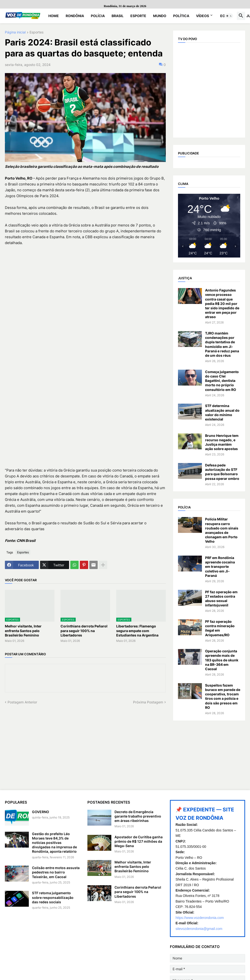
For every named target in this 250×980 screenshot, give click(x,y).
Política (181, 16)
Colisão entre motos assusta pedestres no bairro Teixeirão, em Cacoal (56, 872)
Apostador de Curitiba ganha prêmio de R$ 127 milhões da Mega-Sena (139, 841)
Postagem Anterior (22, 702)
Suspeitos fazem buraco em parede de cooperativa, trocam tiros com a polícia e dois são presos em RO (223, 696)
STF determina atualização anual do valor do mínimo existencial (222, 412)
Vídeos (203, 16)
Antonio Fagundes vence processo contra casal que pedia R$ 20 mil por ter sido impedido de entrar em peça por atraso (222, 303)
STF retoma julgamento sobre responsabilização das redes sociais (53, 897)
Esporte (138, 16)
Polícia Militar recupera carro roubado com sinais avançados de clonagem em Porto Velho (222, 530)
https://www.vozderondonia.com (200, 918)
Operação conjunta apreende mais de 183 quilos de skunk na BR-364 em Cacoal (222, 660)
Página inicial (15, 32)
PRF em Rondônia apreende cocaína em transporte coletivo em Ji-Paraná (220, 567)
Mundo (160, 16)
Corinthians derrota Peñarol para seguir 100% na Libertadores (84, 630)
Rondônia (75, 16)
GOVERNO (41, 812)
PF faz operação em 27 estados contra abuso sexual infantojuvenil (221, 599)
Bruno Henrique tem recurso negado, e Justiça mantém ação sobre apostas (222, 442)
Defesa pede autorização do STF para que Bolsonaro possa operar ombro (222, 472)
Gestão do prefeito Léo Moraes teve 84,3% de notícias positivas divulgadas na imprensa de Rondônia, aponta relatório (54, 843)
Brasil (118, 16)
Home (54, 16)
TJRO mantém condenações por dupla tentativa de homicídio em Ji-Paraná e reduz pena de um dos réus (222, 344)
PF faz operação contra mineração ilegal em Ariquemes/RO (220, 628)
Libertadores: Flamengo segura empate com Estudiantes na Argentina (137, 630)
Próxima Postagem (148, 702)
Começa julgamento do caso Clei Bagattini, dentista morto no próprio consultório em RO (222, 381)
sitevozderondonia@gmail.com (199, 929)
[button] (229, 16)
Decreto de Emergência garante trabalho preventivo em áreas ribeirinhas (138, 816)
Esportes (36, 32)
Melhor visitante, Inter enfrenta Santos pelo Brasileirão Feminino (23, 630)
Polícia (98, 16)
